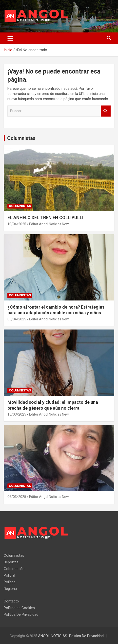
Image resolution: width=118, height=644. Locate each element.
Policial (9, 575)
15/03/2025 (17, 414)
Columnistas (21, 138)
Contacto (11, 601)
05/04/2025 (17, 319)
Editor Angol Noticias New (49, 224)
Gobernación (14, 569)
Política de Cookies (19, 608)
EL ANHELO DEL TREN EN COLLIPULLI (46, 217)
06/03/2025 (17, 497)
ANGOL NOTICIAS (53, 636)
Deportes (11, 562)
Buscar (106, 111)
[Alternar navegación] (10, 38)
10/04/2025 (17, 224)
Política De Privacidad (21, 614)
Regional (11, 589)
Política (10, 582)
